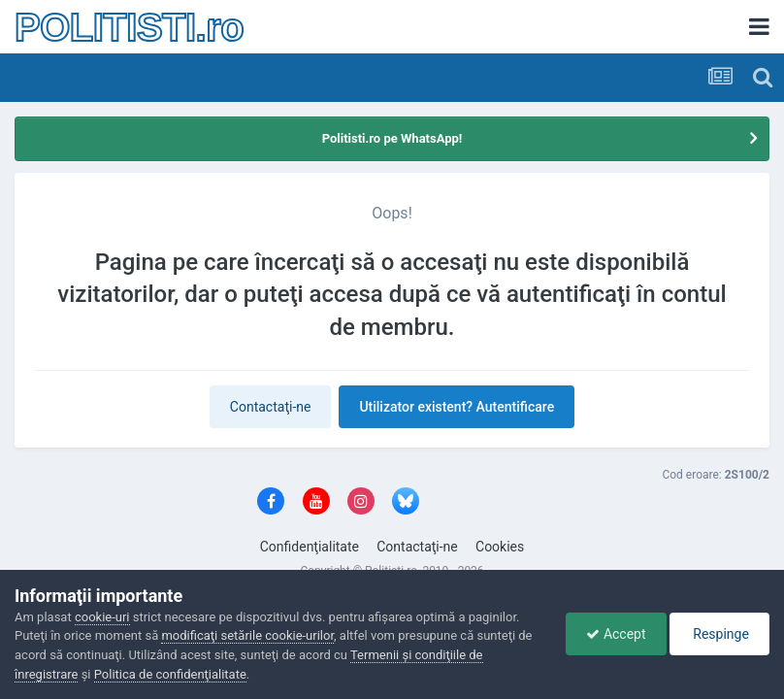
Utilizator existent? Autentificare (457, 407)
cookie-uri (102, 617)
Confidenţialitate (310, 547)
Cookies (500, 547)
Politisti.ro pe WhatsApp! (392, 138)
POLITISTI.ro (129, 27)
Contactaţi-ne (271, 407)
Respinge (719, 634)
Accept (616, 634)
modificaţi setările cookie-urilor (247, 635)
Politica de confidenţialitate (170, 674)
